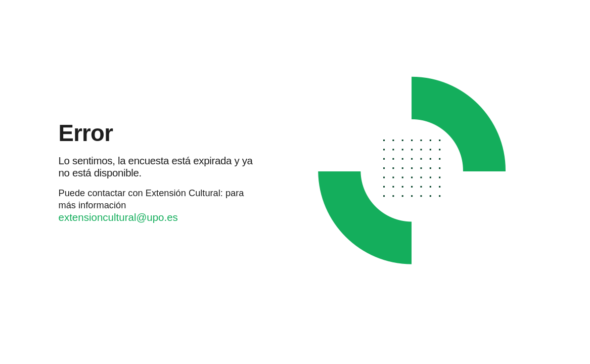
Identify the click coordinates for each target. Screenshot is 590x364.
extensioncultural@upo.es (118, 217)
